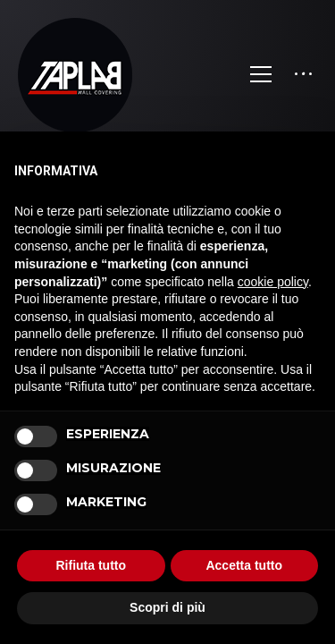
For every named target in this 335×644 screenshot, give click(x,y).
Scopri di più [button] (167, 607)
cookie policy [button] (273, 282)
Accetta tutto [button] (244, 565)
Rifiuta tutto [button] (91, 565)
